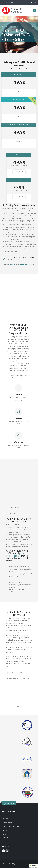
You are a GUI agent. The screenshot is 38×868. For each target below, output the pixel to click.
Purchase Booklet (15, 507)
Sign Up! (19, 91)
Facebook (3, 851)
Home (5, 815)
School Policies (7, 838)
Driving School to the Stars (11, 826)
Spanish (12, 264)
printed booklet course (16, 554)
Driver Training (7, 823)
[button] (35, 11)
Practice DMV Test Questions (19, 190)
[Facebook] (32, 3)
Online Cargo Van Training (19, 165)
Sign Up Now (19, 172)
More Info (19, 142)
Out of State (24, 264)
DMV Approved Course (19, 85)
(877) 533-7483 (8, 3)
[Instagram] (35, 3)
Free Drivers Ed (8, 819)
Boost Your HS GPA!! (13, 678)
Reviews (5, 830)
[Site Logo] (6, 11)
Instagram (7, 851)
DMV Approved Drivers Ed (19, 135)
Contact (5, 834)
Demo (20, 673)
